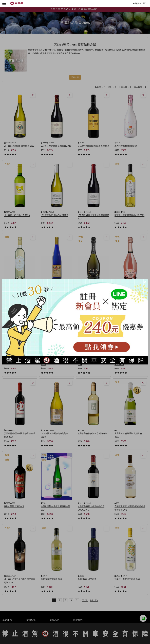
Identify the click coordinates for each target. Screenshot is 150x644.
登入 (144, 3)
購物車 (136, 3)
